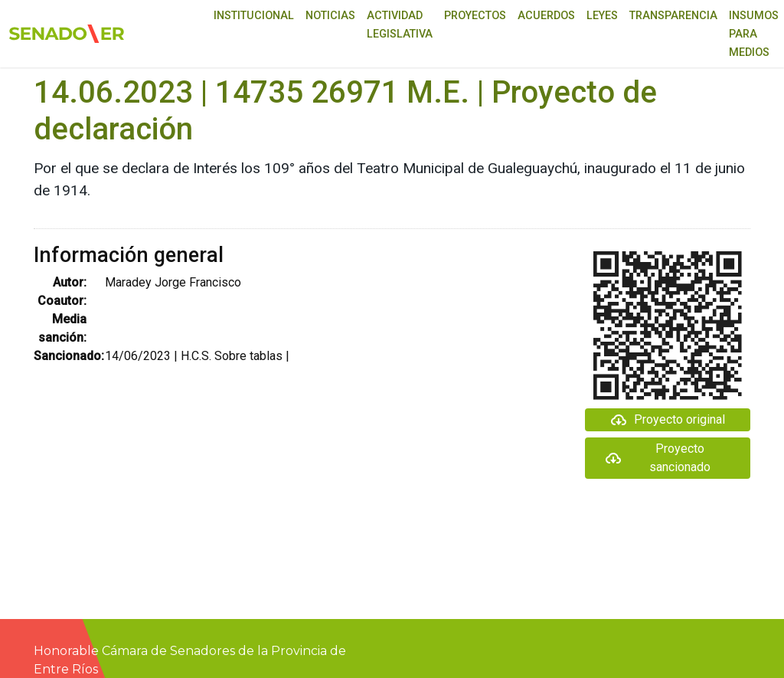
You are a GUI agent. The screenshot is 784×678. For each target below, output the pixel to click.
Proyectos (475, 16)
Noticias (330, 16)
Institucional (254, 16)
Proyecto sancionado (657, 458)
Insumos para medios (754, 34)
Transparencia (673, 16)
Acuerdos (546, 16)
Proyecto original (667, 420)
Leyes (602, 16)
